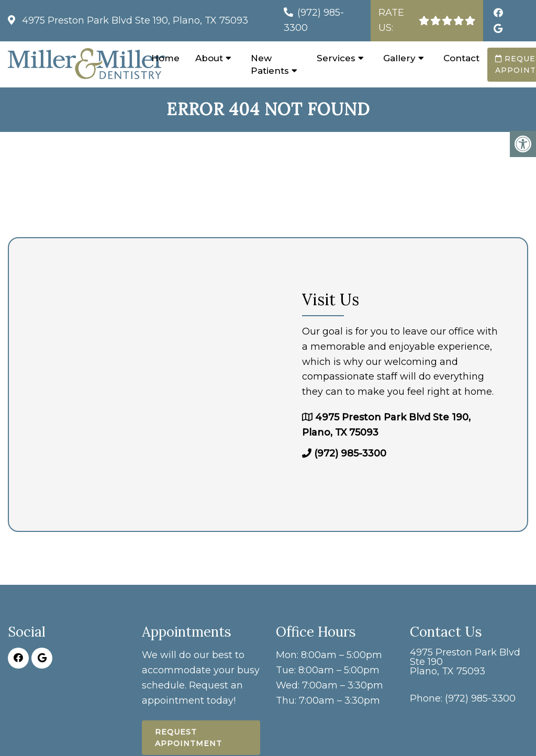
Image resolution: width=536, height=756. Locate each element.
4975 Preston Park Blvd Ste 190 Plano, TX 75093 (465, 662)
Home (165, 58)
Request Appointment (188, 738)
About (209, 58)
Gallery (399, 58)
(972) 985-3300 (350, 453)
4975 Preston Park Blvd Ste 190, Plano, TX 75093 (134, 20)
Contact (461, 58)
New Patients (270, 64)
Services (336, 58)
